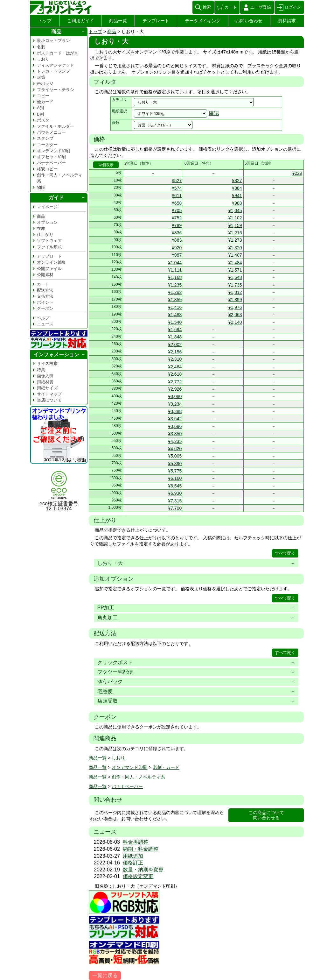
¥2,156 (175, 352)
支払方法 (45, 296)
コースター (47, 145)
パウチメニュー (51, 132)
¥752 (177, 218)
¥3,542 (175, 419)
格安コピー (47, 169)
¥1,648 (235, 277)
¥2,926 (175, 389)
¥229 (297, 173)
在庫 (41, 228)
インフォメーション (56, 355)
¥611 (177, 195)
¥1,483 (175, 315)
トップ (45, 21)
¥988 (237, 203)
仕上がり (45, 234)
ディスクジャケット (56, 65)
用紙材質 (45, 382)
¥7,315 (175, 501)
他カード (45, 102)
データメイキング (203, 21)
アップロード (49, 256)
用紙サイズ (47, 388)
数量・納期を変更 (143, 870)
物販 (41, 187)
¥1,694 (175, 330)
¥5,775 (175, 471)
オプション (47, 222)
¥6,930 (175, 493)
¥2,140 (235, 322)
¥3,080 (175, 396)
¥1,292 (175, 292)
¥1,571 (235, 270)
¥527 (177, 181)
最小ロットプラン (53, 41)
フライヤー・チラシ (56, 90)
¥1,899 (235, 300)
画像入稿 (45, 376)
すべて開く (285, 553)
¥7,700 (175, 508)
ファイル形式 (49, 247)
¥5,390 (175, 464)
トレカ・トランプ (53, 71)
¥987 (177, 255)
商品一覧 (118, 21)
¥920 (177, 248)
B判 (40, 114)
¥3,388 (175, 411)
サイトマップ (49, 394)
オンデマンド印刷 (129, 767)
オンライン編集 (51, 262)
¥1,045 (235, 210)
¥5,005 (175, 456)
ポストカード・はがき (58, 53)
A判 (40, 108)
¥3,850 (175, 434)
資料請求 (287, 21)
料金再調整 (136, 842)
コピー (43, 96)
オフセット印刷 (51, 157)
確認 (214, 113)
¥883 (177, 240)
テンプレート (156, 21)
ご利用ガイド (80, 21)
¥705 (177, 210)
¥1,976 (235, 307)
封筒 (41, 77)
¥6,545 (175, 486)
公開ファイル (49, 269)
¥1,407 (235, 255)
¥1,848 (175, 337)
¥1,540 (175, 322)
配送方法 (45, 290)
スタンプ (45, 138)
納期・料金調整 (141, 849)
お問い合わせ (249, 21)
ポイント (45, 302)
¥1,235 (175, 285)
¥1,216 (235, 233)
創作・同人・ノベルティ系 (138, 777)
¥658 (177, 203)
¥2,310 (175, 359)
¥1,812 (235, 292)
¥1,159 (235, 225)
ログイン (293, 7)
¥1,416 (175, 307)
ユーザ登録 (261, 7)
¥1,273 (235, 240)
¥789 (177, 225)
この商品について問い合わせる (266, 815)
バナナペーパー (127, 786)
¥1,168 (175, 277)
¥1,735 (235, 285)
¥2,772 (175, 382)
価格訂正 (133, 863)
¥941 (237, 195)
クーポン (45, 308)
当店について (49, 400)
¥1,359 (175, 300)
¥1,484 (235, 263)
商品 (112, 32)
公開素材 (45, 275)
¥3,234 (175, 404)
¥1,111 (175, 270)
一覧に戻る (105, 975)
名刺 (41, 47)
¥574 (177, 188)
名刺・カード (166, 767)
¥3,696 (175, 426)
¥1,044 (175, 263)
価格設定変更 (138, 876)
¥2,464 (175, 367)
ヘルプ (43, 318)
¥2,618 (175, 374)
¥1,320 (235, 248)
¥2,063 (235, 315)
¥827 (237, 181)
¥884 (237, 188)
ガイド (56, 198)
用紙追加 (133, 856)
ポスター (45, 120)
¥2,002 (175, 344)
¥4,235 (175, 441)
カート (231, 7)
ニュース (45, 324)
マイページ (47, 207)
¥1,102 (235, 218)
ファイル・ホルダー (56, 126)
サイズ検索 (47, 363)
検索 (207, 7)
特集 (41, 370)
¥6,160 (175, 478)
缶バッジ (45, 84)
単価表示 (106, 165)
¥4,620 (175, 449)
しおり (118, 758)
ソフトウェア (49, 241)
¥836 (177, 233)
